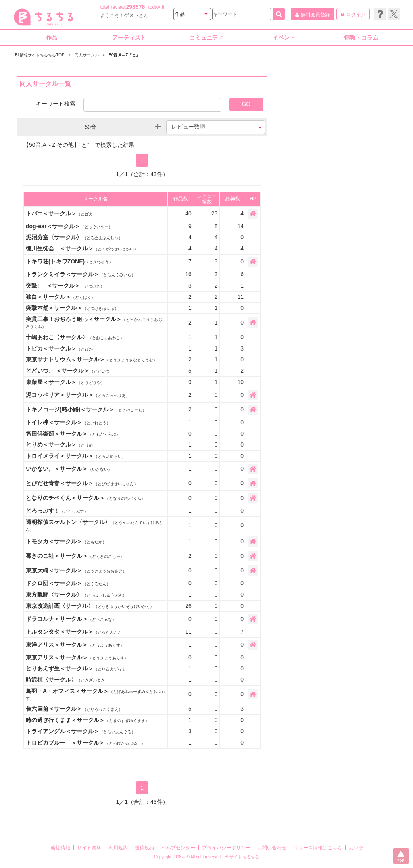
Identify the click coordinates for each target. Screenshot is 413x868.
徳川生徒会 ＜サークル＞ (82, 248)
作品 (52, 38)
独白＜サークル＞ (60, 297)
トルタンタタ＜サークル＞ (76, 632)
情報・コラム (361, 38)
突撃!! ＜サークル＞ (65, 286)
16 (188, 274)
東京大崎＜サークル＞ (76, 570)
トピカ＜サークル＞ (61, 348)
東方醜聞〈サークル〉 (76, 595)
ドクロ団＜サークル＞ (68, 583)
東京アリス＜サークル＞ (77, 657)
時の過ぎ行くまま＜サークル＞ (88, 720)
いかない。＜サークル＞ (69, 469)
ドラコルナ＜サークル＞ (71, 619)
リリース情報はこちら (318, 848)
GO (246, 104)
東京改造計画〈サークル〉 (90, 606)
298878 (136, 7)
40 (188, 213)
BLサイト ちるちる (242, 857)
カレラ (356, 848)
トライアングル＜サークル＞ (81, 731)
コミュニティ (206, 38)
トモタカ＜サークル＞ (66, 541)
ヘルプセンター (178, 848)
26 (188, 606)
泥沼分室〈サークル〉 (74, 237)
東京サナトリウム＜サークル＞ (92, 359)
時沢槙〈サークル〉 (67, 680)
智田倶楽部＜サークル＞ (73, 434)
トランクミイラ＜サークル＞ (81, 274)
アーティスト (129, 38)
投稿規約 (144, 848)
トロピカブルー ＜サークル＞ (86, 743)
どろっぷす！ (57, 511)
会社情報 (60, 848)
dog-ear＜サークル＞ (69, 226)
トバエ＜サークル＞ (61, 213)
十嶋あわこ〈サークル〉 (75, 337)
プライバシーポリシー (226, 848)
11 (188, 632)
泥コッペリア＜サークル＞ (78, 395)
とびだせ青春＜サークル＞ (82, 483)
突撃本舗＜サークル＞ (72, 308)
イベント (284, 38)
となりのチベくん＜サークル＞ (86, 498)
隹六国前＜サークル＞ (74, 709)
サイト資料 (89, 848)
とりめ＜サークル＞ (61, 444)
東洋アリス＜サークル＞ (75, 645)
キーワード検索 (56, 103)
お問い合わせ (272, 848)
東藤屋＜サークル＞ (65, 382)
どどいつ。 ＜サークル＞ (70, 371)
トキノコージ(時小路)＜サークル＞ (86, 409)
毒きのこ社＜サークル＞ (75, 556)
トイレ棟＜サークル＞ (68, 422)
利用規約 (118, 848)
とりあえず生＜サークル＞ (78, 668)
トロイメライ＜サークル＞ (76, 456)
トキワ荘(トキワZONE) (69, 261)
